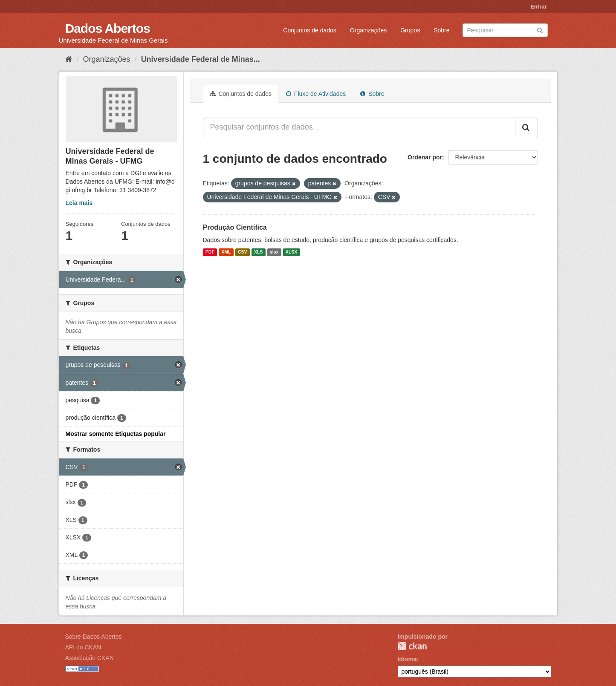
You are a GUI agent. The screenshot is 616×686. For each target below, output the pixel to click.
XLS (258, 252)
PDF (210, 252)
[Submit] (540, 30)
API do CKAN (83, 647)
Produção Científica (235, 227)
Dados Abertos (108, 28)
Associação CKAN (90, 658)
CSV (243, 252)
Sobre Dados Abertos (94, 637)
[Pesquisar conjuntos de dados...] (359, 127)
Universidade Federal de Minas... (201, 59)
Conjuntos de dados (310, 30)
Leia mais (79, 203)
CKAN (412, 646)
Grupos (410, 30)
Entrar (538, 7)
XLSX (291, 252)
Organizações (368, 30)
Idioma (407, 659)
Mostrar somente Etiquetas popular (116, 434)
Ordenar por (425, 157)
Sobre (441, 30)
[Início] (69, 59)
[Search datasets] (505, 30)
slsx (274, 252)
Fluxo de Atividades (316, 94)
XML (226, 252)
